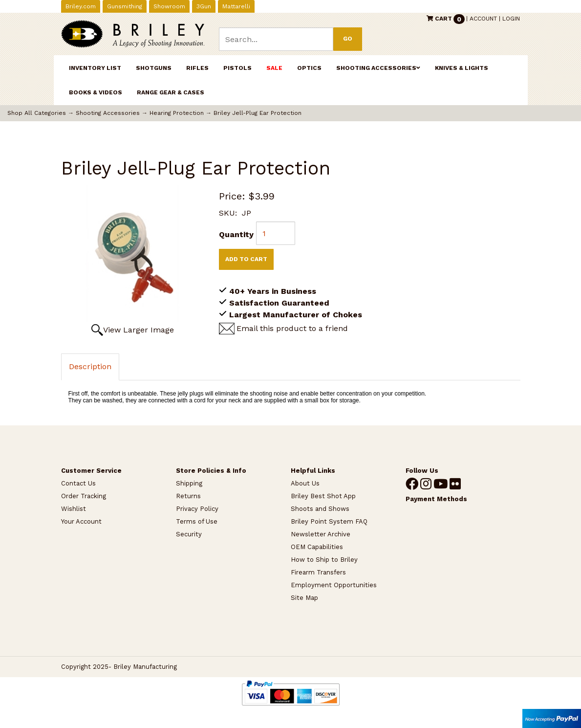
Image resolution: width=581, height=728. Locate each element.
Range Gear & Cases (171, 92)
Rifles (197, 68)
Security (189, 534)
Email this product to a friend (292, 328)
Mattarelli (236, 6)
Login (511, 19)
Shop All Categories (37, 113)
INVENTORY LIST (95, 68)
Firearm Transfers (318, 572)
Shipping (189, 483)
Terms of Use (197, 521)
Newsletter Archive (321, 534)
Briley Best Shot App (323, 496)
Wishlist (74, 509)
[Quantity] (276, 233)
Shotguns (154, 68)
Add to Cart (246, 259)
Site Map (304, 598)
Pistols (237, 68)
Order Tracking (84, 496)
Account (483, 19)
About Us (305, 483)
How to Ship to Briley (324, 560)
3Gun (204, 6)
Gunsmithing (125, 6)
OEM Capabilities (317, 547)
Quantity (236, 234)
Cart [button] (446, 19)
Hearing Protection (177, 113)
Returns (188, 496)
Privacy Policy (197, 509)
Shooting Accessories (378, 68)
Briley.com (81, 6)
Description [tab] (90, 366)
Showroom (169, 6)
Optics (309, 68)
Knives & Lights (462, 68)
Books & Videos (96, 92)
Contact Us (78, 483)
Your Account (81, 521)
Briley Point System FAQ (329, 521)
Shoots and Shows (320, 509)
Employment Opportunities (334, 585)
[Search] (276, 39)
